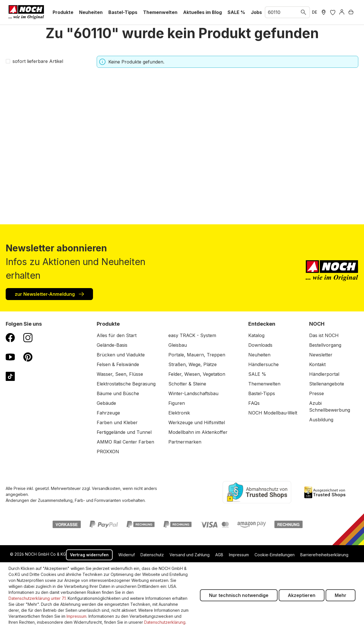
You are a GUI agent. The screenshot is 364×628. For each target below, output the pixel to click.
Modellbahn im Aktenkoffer (198, 432)
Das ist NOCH (324, 335)
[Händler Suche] (324, 12)
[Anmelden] (342, 12)
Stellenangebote (327, 384)
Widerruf (127, 555)
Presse (317, 393)
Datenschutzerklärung (165, 622)
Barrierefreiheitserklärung (324, 555)
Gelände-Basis (112, 345)
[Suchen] (304, 12)
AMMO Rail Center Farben (125, 442)
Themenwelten (264, 384)
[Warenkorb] (351, 12)
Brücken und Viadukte (121, 355)
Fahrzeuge (108, 413)
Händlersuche (263, 364)
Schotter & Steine (187, 384)
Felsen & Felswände (118, 364)
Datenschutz (152, 555)
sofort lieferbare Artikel (38, 61)
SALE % (257, 374)
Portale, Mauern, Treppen (197, 355)
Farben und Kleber (117, 422)
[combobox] (281, 12)
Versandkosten (106, 488)
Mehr (341, 595)
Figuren (177, 403)
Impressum (239, 555)
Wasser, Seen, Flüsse (120, 374)
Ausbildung (321, 420)
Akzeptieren (302, 595)
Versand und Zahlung (190, 555)
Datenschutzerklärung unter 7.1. (38, 598)
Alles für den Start (117, 335)
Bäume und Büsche (118, 393)
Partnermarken (185, 442)
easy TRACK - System (192, 335)
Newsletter (321, 355)
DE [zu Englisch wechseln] (315, 12)
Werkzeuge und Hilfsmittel (197, 422)
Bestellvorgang (325, 345)
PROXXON (108, 451)
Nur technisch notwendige (239, 595)
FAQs (254, 403)
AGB (219, 555)
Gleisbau (178, 345)
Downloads (260, 345)
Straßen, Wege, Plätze (193, 364)
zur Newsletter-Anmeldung (49, 294)
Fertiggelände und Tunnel (124, 432)
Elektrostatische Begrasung (126, 384)
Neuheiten (259, 355)
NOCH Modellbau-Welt (273, 413)
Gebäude (106, 403)
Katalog (256, 335)
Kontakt (317, 364)
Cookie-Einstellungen (275, 555)
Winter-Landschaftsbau (193, 393)
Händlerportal (324, 374)
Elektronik (179, 413)
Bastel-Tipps (262, 393)
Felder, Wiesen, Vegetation (197, 374)
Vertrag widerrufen (89, 555)
